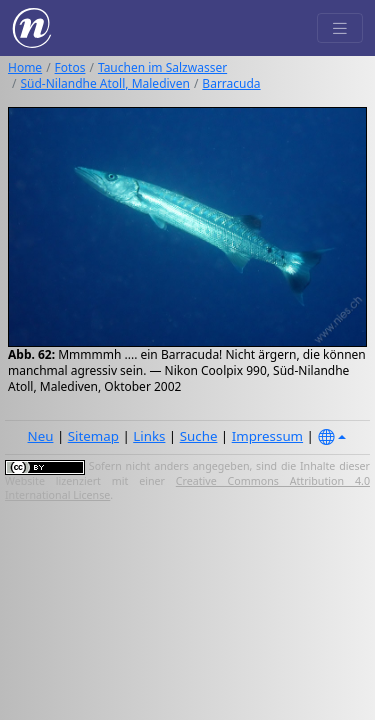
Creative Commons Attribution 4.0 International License (187, 488)
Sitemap (93, 436)
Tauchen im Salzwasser (162, 67)
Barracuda (231, 83)
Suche (199, 436)
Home (25, 67)
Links (149, 436)
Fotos (70, 67)
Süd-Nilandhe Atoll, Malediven (104, 83)
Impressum (267, 436)
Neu (41, 436)
